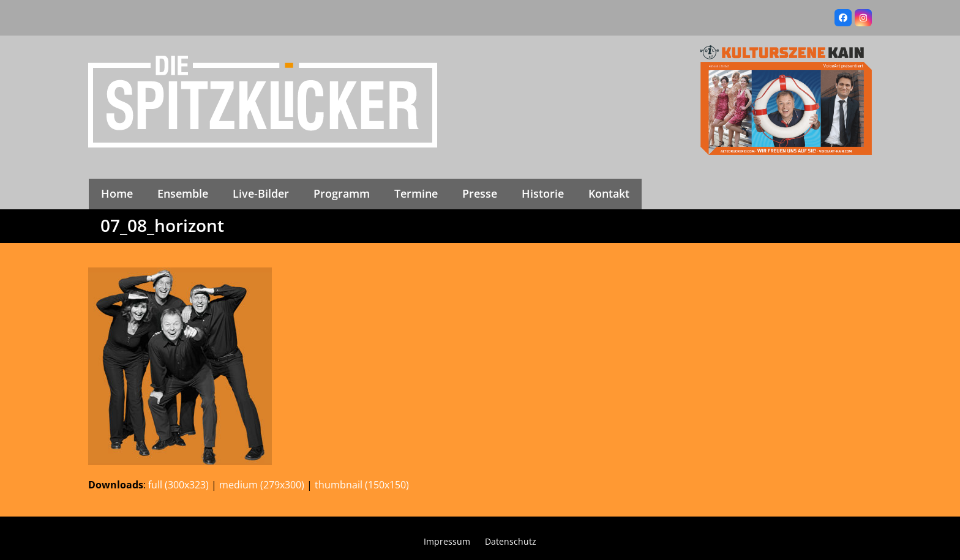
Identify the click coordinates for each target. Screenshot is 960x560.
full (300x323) (178, 485)
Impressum (447, 541)
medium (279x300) (262, 485)
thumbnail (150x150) (362, 485)
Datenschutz (511, 541)
